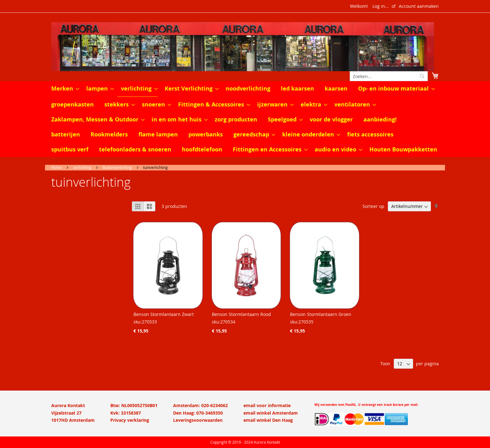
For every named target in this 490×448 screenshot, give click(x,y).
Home (57, 167)
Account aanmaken (419, 6)
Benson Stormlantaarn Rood (241, 314)
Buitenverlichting (117, 167)
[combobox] (389, 76)
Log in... (381, 6)
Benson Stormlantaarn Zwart (164, 314)
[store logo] (245, 47)
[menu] (245, 119)
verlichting (82, 167)
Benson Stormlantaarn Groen (321, 314)
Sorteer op (373, 206)
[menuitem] (63, 89)
